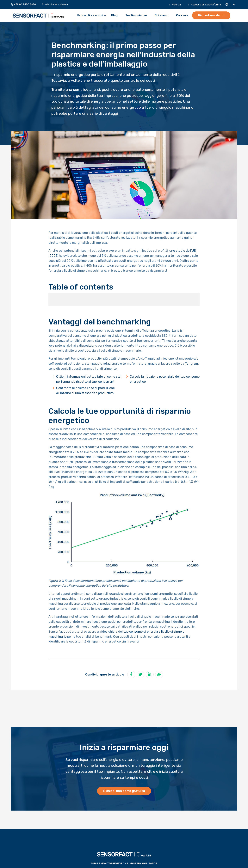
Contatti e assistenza (55, 4)
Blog (114, 15)
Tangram (192, 364)
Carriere (182, 15)
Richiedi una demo (211, 15)
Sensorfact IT (39, 16)
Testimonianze (136, 15)
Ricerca (175, 5)
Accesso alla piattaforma (204, 5)
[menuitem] (25, 4)
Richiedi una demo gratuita (124, 791)
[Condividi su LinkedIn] (150, 675)
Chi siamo (161, 15)
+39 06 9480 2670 (23, 4)
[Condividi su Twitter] (140, 675)
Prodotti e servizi (92, 15)
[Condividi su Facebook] (131, 675)
